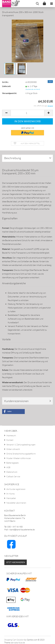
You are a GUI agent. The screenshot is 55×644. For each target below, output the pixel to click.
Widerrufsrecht (13, 449)
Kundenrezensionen (16, 401)
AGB (8, 467)
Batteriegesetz (13, 463)
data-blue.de (20, 643)
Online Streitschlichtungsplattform (21, 454)
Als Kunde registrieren (16, 489)
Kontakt (10, 440)
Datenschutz (12, 472)
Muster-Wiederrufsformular (19, 458)
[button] (13, 412)
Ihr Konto (11, 494)
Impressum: (11, 435)
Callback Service (13, 476)
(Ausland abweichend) (33, 89)
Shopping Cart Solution (14, 640)
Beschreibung (13, 158)
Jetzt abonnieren (16, 562)
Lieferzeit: (7, 86)
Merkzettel (11, 498)
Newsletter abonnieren (16, 503)
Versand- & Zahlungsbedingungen (21, 445)
